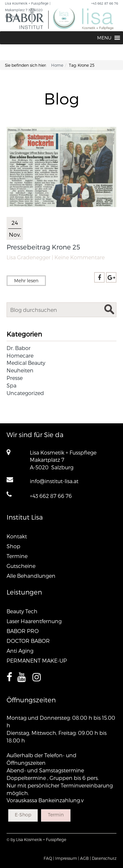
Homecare (20, 355)
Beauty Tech (22, 611)
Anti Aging (20, 651)
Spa (11, 385)
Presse (15, 378)
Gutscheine (21, 566)
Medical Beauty (26, 363)
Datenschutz (104, 858)
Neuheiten (20, 370)
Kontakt (17, 536)
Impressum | (67, 858)
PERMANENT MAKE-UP (37, 660)
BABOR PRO (23, 631)
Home (57, 65)
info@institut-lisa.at (54, 481)
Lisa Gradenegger (29, 257)
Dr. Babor (19, 348)
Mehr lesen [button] (26, 281)
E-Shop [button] (23, 815)
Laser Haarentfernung (34, 621)
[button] (104, 38)
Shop (13, 546)
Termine (17, 556)
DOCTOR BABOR (28, 641)
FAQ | (49, 858)
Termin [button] (56, 815)
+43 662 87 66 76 (51, 496)
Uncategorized (25, 393)
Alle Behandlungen (31, 576)
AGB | (85, 858)
